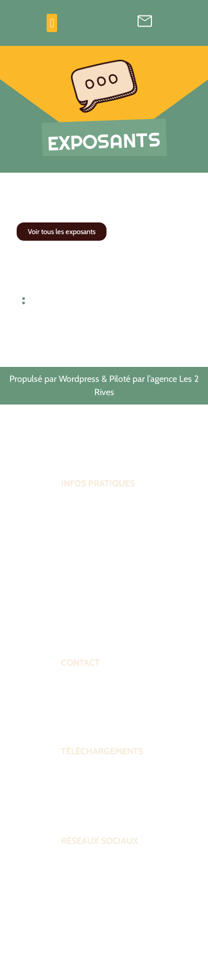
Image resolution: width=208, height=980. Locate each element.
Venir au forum (87, 610)
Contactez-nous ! (91, 719)
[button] (52, 23)
